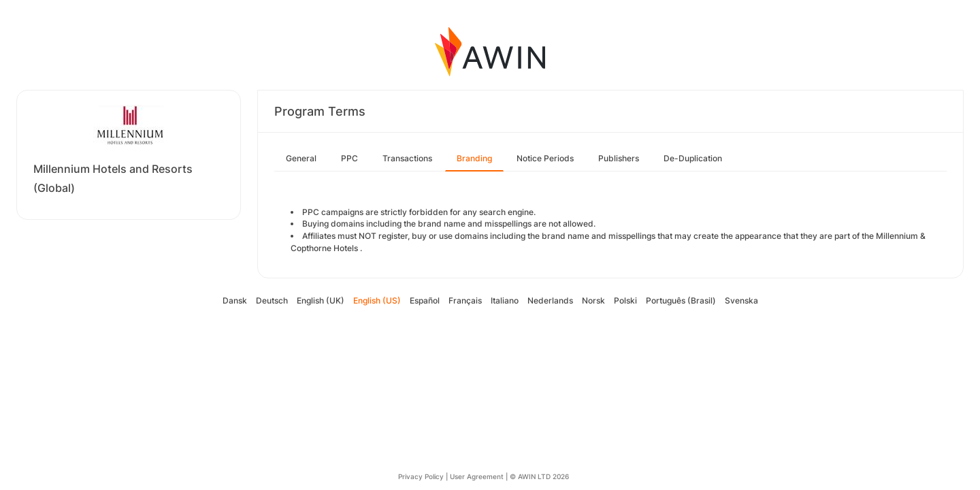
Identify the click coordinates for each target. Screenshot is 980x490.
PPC (349, 158)
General (301, 158)
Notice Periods (545, 158)
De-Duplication (693, 158)
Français (465, 300)
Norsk (593, 300)
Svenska (741, 300)
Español (425, 300)
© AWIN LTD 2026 (539, 476)
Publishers (619, 158)
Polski (625, 300)
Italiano (505, 300)
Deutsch (272, 300)
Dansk (235, 300)
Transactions (407, 158)
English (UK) (321, 300)
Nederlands (550, 300)
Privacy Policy (421, 476)
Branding (474, 158)
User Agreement (477, 476)
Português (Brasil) (681, 300)
